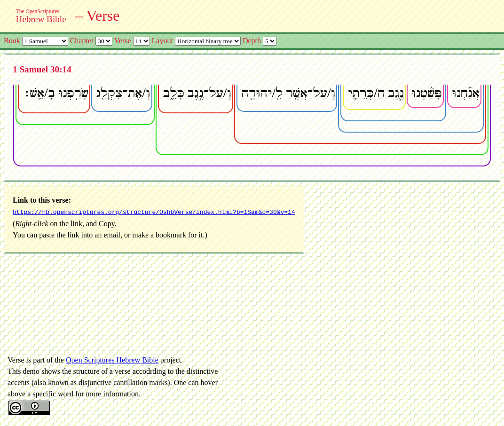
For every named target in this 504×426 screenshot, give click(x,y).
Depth (252, 41)
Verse (123, 41)
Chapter (82, 41)
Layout (162, 41)
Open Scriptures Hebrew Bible (112, 359)
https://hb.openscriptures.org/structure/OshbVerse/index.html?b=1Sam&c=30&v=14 (154, 212)
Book (12, 41)
